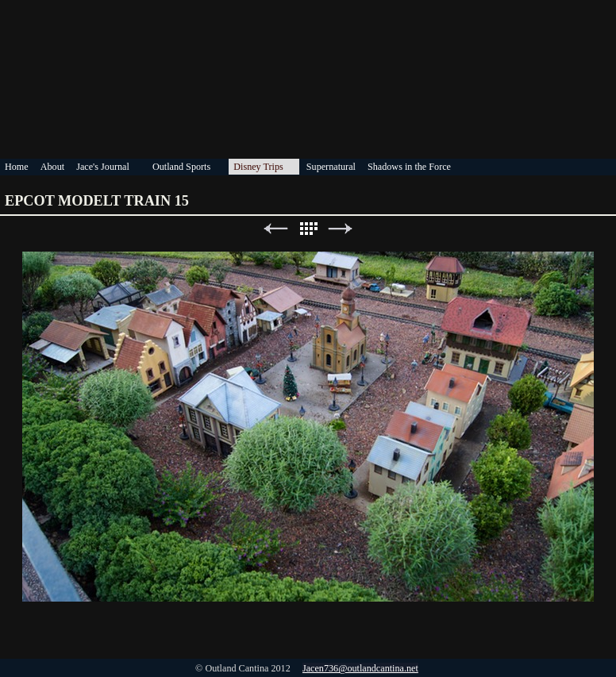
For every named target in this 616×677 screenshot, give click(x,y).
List (308, 229)
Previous (275, 229)
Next (341, 229)
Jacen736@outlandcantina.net (360, 668)
